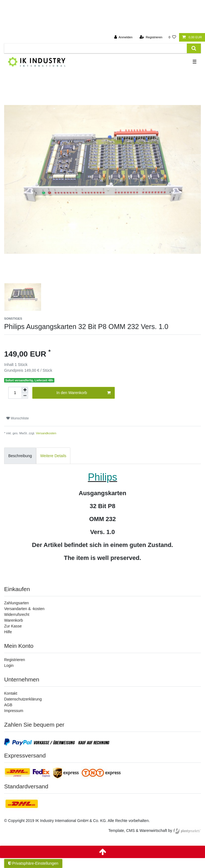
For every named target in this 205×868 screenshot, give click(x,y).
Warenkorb (14, 620)
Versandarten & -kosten (24, 609)
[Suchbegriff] (95, 48)
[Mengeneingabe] (15, 393)
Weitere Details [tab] (53, 456)
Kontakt (11, 693)
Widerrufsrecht (17, 614)
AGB (8, 705)
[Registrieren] (151, 37)
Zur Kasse (13, 626)
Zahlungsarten (17, 603)
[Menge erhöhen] (25, 390)
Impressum (14, 711)
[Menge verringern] (25, 396)
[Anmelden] (123, 37)
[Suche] (194, 48)
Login (9, 665)
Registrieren (14, 660)
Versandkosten (46, 433)
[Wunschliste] (172, 37)
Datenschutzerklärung (23, 699)
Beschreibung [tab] (20, 456)
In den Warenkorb (84, 393)
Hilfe (8, 632)
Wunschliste (18, 418)
